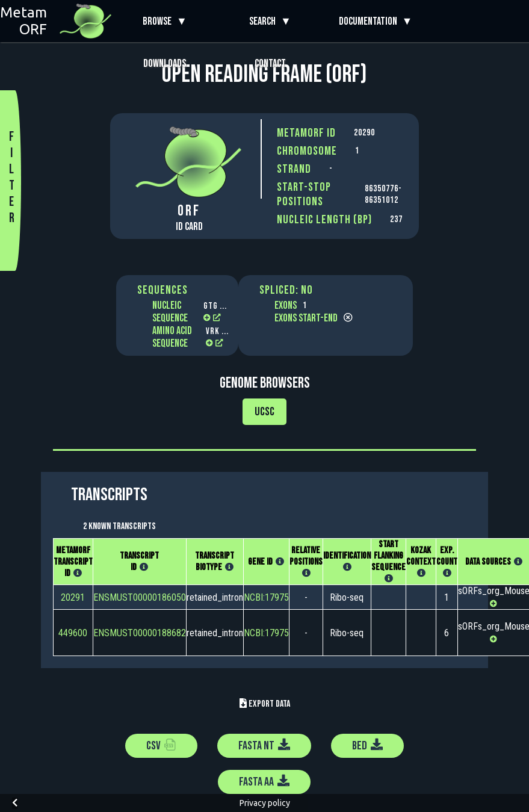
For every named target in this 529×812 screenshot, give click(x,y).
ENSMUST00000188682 (140, 633)
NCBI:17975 (266, 597)
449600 (73, 633)
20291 (73, 597)
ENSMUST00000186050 (140, 597)
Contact (270, 64)
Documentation (370, 21)
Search (265, 21)
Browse (159, 21)
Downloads (165, 64)
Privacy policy (265, 803)
